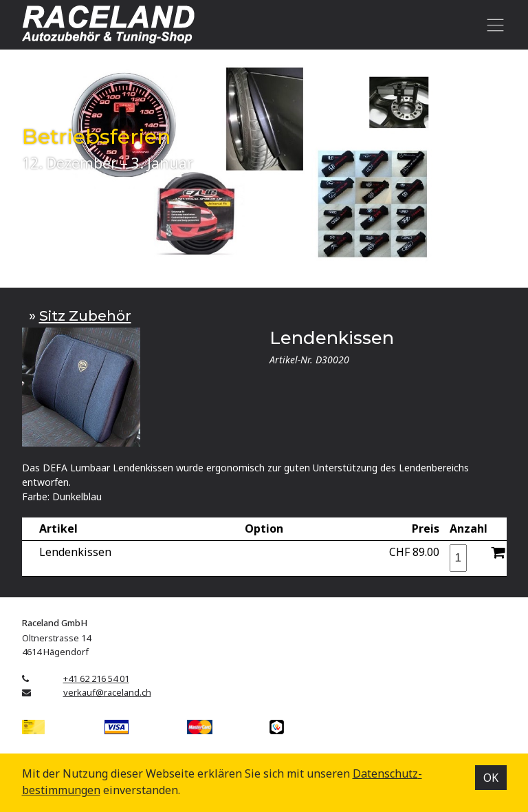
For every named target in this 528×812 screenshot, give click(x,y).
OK (491, 778)
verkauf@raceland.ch (107, 692)
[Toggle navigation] (493, 25)
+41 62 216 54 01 (96, 679)
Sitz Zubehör (85, 316)
